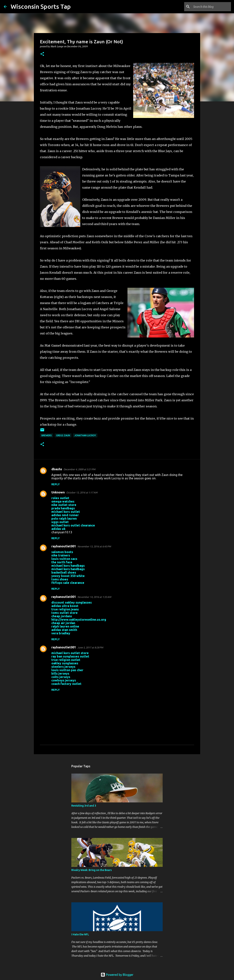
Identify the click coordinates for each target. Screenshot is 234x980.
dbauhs (57, 469)
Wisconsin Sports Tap (41, 6)
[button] (42, 54)
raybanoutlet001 (64, 546)
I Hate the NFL (80, 934)
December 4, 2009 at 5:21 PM (79, 469)
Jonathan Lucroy (85, 435)
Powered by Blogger (117, 975)
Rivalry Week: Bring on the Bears (92, 870)
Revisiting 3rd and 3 (84, 806)
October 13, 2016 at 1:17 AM (82, 492)
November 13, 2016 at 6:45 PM (94, 546)
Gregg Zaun (63, 435)
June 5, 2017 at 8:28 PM (90, 647)
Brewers (47, 435)
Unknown (58, 492)
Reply (56, 484)
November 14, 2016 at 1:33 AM (94, 597)
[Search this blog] (211, 7)
